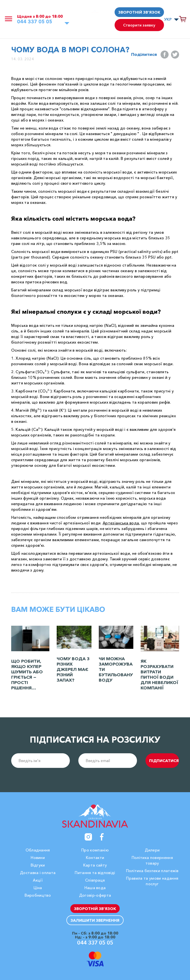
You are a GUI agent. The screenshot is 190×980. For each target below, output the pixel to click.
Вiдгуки (38, 865)
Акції (38, 880)
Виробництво (38, 895)
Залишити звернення (95, 920)
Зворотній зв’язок (139, 12)
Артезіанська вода (121, 523)
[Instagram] (88, 837)
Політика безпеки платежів (152, 871)
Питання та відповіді (95, 873)
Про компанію (95, 850)
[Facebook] (102, 837)
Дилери (152, 850)
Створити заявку (139, 25)
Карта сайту (95, 865)
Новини (38, 858)
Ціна (38, 888)
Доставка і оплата (38, 873)
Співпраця (95, 880)
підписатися (164, 761)
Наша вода (95, 888)
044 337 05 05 (35, 22)
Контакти (95, 858)
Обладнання (38, 850)
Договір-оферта (95, 895)
